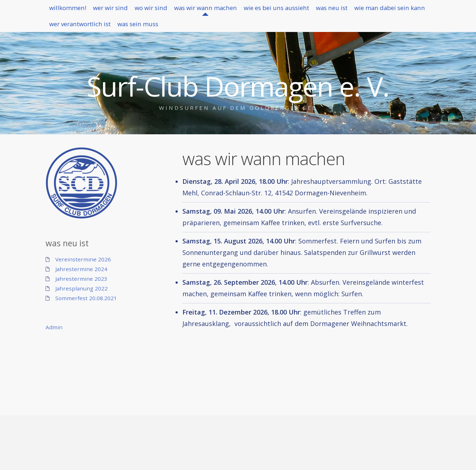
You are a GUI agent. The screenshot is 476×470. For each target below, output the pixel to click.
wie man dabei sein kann (91, 33)
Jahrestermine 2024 (81, 269)
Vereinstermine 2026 (83, 259)
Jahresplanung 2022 (81, 288)
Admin (54, 327)
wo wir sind (176, 11)
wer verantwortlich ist (178, 33)
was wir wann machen (242, 11)
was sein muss (249, 33)
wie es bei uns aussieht (326, 11)
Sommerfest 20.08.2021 (86, 298)
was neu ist (394, 11)
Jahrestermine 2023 (81, 279)
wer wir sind (125, 11)
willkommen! (72, 11)
